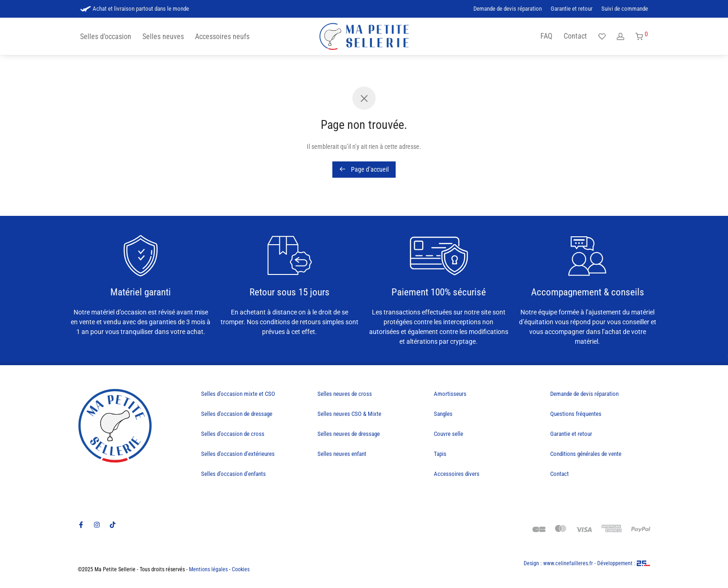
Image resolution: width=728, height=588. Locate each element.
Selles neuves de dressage (349, 434)
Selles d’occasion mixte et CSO (238, 394)
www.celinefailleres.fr (568, 563)
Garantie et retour (572, 9)
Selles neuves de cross (345, 394)
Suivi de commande (625, 9)
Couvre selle (448, 434)
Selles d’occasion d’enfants (233, 474)
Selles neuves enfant (342, 454)
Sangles (443, 414)
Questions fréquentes (576, 414)
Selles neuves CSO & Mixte (349, 414)
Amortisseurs (450, 394)
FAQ (546, 36)
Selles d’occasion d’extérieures (238, 454)
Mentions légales (208, 569)
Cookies (241, 569)
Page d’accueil (364, 169)
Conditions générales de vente (586, 454)
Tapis (440, 454)
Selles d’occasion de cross (233, 434)
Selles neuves (163, 37)
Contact (575, 36)
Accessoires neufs (222, 37)
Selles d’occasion (106, 37)
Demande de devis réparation (508, 9)
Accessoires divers (457, 474)
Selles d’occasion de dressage (237, 414)
